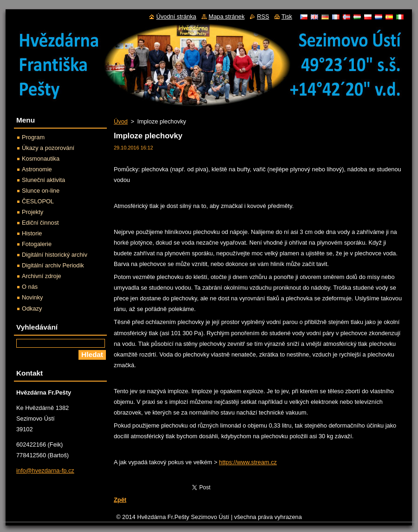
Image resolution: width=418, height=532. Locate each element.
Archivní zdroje (42, 276)
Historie (32, 233)
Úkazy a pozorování (48, 148)
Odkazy (32, 308)
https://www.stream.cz (248, 462)
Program (33, 137)
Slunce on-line (41, 191)
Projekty (33, 212)
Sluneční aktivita (43, 180)
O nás (30, 287)
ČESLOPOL (38, 201)
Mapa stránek (227, 16)
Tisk (287, 16)
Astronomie (37, 169)
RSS (263, 16)
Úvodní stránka (176, 16)
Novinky (33, 297)
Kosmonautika (41, 159)
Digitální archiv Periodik (53, 265)
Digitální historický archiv (55, 255)
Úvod (121, 121)
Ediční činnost (40, 223)
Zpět (120, 500)
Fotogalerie (37, 244)
